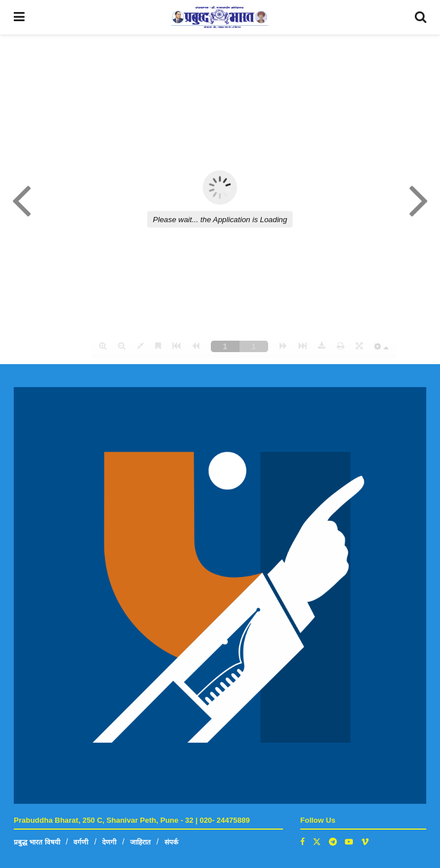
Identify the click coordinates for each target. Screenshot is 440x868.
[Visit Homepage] (220, 17)
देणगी (109, 842)
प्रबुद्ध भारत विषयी (37, 842)
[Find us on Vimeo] (365, 842)
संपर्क (171, 842)
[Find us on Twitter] (317, 842)
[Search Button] (421, 17)
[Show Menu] (19, 17)
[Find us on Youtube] (349, 842)
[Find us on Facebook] (302, 842)
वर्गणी (81, 842)
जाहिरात (140, 842)
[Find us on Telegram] (333, 842)
